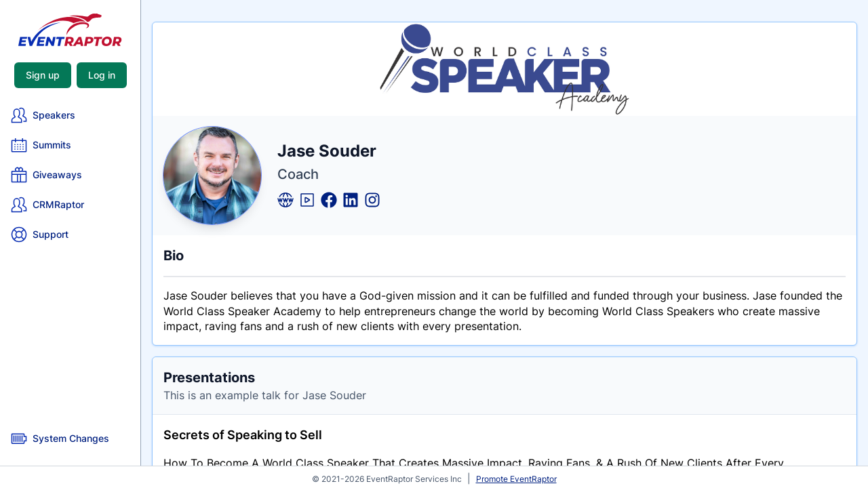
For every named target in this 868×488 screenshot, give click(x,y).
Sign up (43, 75)
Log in (102, 75)
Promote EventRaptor (516, 479)
